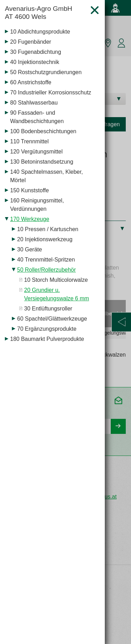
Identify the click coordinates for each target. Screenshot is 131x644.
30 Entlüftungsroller (48, 309)
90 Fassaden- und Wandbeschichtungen (37, 117)
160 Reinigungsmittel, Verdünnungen (37, 205)
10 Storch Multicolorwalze (56, 280)
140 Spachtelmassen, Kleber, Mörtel (46, 176)
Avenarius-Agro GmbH (45, 13)
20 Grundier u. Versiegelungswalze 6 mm (57, 294)
